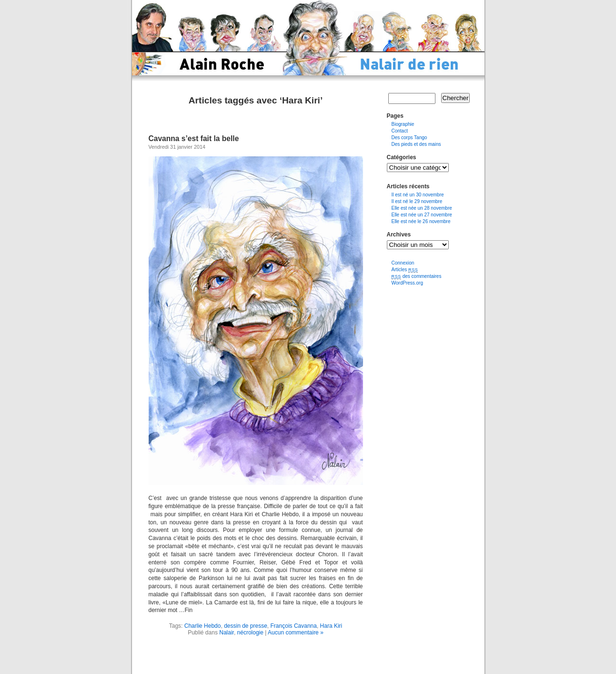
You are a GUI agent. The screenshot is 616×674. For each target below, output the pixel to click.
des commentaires (417, 276)
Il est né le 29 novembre (417, 201)
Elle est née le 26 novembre (421, 221)
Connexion (403, 263)
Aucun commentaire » (296, 633)
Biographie (403, 124)
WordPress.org (408, 283)
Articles (405, 270)
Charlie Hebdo (203, 626)
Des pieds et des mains (416, 144)
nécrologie (250, 633)
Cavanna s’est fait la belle (194, 138)
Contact (400, 131)
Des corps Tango (409, 138)
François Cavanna (294, 626)
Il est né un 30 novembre (418, 195)
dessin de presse (246, 626)
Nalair (227, 633)
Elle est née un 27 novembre (422, 215)
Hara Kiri (331, 626)
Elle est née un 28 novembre (422, 208)
